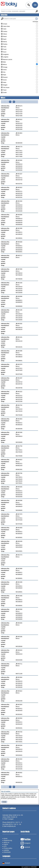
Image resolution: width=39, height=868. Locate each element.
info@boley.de (11, 826)
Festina (5, 44)
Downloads (7, 852)
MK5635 (20, 487)
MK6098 (20, 500)
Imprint (6, 844)
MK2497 (20, 378)
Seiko (5, 82)
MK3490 (20, 596)
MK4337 (20, 174)
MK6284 (20, 745)
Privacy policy (8, 848)
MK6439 (20, 541)
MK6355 (20, 623)
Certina (5, 31)
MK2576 (20, 364)
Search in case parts (37, 19)
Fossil (5, 49)
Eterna (5, 42)
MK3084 (20, 677)
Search (37, 11)
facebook (25, 847)
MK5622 (20, 691)
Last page (14, 102)
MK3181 (20, 337)
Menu (35, 5)
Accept (4, 802)
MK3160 (20, 283)
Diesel (5, 36)
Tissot (5, 90)
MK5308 (20, 432)
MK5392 (20, 324)
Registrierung (8, 840)
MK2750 (20, 446)
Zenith (5, 93)
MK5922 (20, 187)
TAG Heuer (6, 87)
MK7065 (20, 269)
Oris (4, 72)
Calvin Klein (6, 26)
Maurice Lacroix (8, 59)
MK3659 (20, 528)
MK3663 (20, 419)
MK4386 (20, 351)
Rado (5, 75)
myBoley (6, 850)
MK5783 (20, 732)
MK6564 (20, 718)
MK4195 (20, 310)
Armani (5, 24)
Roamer (5, 77)
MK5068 (20, 609)
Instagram (26, 843)
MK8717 (20, 256)
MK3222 (20, 392)
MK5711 (20, 664)
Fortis (5, 47)
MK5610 (20, 119)
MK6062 (20, 773)
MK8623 (20, 460)
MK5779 (20, 147)
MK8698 (20, 296)
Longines (6, 57)
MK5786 (20, 473)
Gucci (5, 52)
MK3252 (20, 759)
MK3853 (20, 133)
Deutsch (6, 863)
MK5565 (20, 160)
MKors (5, 64)
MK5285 (20, 637)
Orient (5, 70)
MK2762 (20, 405)
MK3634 (20, 705)
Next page (10, 102)
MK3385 (20, 228)
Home (6, 838)
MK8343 (20, 650)
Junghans (6, 54)
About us (6, 842)
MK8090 (20, 215)
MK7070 (20, 514)
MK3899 (20, 569)
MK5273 (20, 106)
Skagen (5, 85)
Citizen (5, 34)
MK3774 (20, 555)
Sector (5, 80)
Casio (5, 29)
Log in (28, 5)
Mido (4, 62)
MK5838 (20, 242)
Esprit (5, 39)
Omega (5, 67)
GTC (5, 846)
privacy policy (12, 798)
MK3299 (20, 582)
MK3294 (20, 201)
